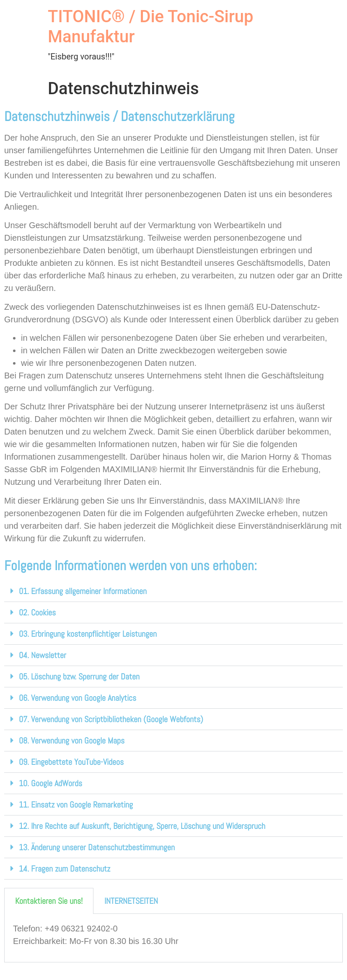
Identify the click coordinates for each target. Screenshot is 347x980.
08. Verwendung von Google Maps (72, 741)
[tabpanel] (173, 938)
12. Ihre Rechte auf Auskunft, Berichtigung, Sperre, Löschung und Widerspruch (142, 826)
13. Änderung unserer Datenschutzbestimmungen (97, 847)
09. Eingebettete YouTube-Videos (71, 762)
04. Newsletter (43, 655)
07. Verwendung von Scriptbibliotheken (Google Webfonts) (111, 719)
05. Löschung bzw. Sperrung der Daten (79, 676)
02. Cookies (37, 612)
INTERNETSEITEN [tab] (131, 901)
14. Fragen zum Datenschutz (65, 869)
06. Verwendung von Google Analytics (78, 698)
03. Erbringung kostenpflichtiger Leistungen (88, 634)
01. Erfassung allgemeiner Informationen (83, 591)
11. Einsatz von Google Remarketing (76, 805)
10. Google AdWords (50, 783)
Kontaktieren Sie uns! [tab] (49, 901)
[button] (173, 591)
